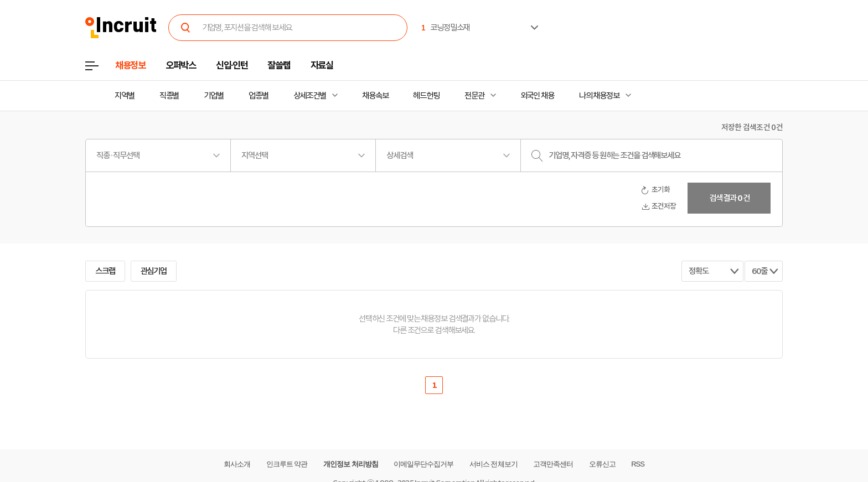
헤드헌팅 (426, 96)
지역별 (125, 96)
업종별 (259, 96)
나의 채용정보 (599, 96)
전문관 (474, 96)
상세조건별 (310, 96)
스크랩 (105, 271)
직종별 (169, 96)
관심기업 (154, 271)
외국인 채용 (537, 96)
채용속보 (375, 96)
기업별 (214, 96)
